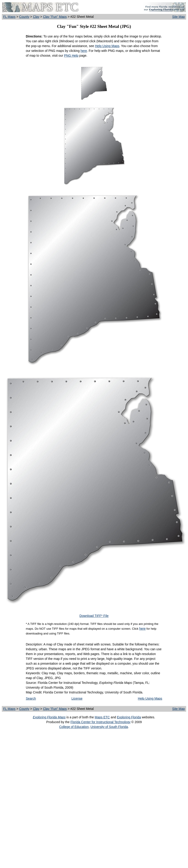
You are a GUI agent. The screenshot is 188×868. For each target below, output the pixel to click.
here (84, 51)
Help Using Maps (107, 46)
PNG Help (71, 56)
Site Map (179, 17)
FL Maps (9, 17)
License (77, 698)
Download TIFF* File (94, 616)
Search (31, 698)
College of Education (74, 727)
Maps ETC (102, 717)
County (24, 17)
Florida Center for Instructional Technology (100, 722)
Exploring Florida (129, 717)
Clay (36, 17)
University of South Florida (109, 727)
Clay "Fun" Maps (55, 17)
